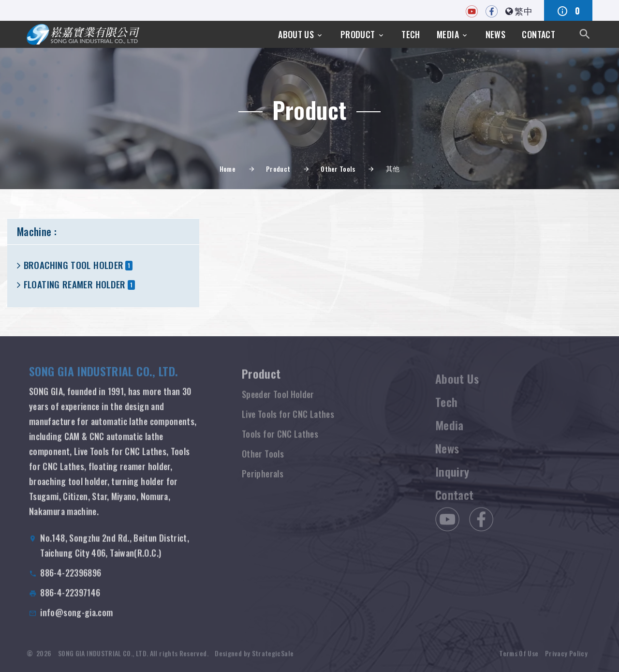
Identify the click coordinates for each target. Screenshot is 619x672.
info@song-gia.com (76, 619)
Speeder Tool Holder (278, 402)
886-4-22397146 (70, 599)
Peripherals (263, 481)
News (495, 34)
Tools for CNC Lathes (280, 442)
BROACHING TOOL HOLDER (74, 265)
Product (358, 34)
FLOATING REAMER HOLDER (75, 284)
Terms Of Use (519, 658)
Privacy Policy (566, 658)
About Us (296, 34)
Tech (411, 34)
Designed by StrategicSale (254, 658)
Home (228, 169)
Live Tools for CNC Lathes (288, 422)
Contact (538, 34)
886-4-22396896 (71, 580)
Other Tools (338, 169)
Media (448, 34)
